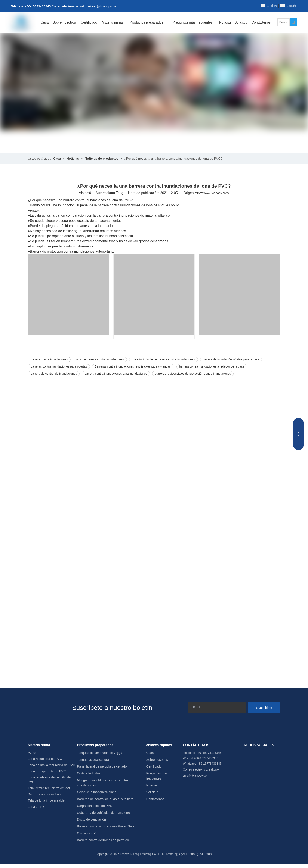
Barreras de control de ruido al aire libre (105, 799)
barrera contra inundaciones (49, 359)
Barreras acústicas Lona (45, 794)
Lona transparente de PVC (47, 771)
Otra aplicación (88, 833)
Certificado (154, 766)
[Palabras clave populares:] (293, 22)
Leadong (192, 854)
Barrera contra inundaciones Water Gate (106, 826)
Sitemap (206, 854)
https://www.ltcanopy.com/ (212, 193)
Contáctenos (155, 799)
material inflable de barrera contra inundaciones (163, 359)
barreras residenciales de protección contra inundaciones (193, 374)
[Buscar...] (284, 22)
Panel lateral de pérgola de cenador (102, 766)
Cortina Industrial (89, 773)
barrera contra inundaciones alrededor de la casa (212, 366)
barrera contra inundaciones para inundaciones (116, 374)
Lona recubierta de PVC (45, 759)
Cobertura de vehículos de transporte (104, 813)
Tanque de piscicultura (93, 760)
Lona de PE (36, 807)
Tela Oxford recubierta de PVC (50, 788)
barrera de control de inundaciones (54, 374)
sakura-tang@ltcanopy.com (99, 6)
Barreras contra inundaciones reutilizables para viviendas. (133, 366)
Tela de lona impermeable (46, 800)
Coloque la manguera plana (97, 792)
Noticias (152, 785)
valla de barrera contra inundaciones (100, 359)
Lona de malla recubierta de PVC (51, 765)
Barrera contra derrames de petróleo (103, 840)
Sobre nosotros (157, 760)
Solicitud (152, 792)
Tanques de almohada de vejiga (100, 753)
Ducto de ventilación (91, 819)
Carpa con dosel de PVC (95, 806)
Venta (32, 753)
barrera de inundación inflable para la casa (231, 359)
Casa (150, 753)
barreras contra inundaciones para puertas (59, 366)
